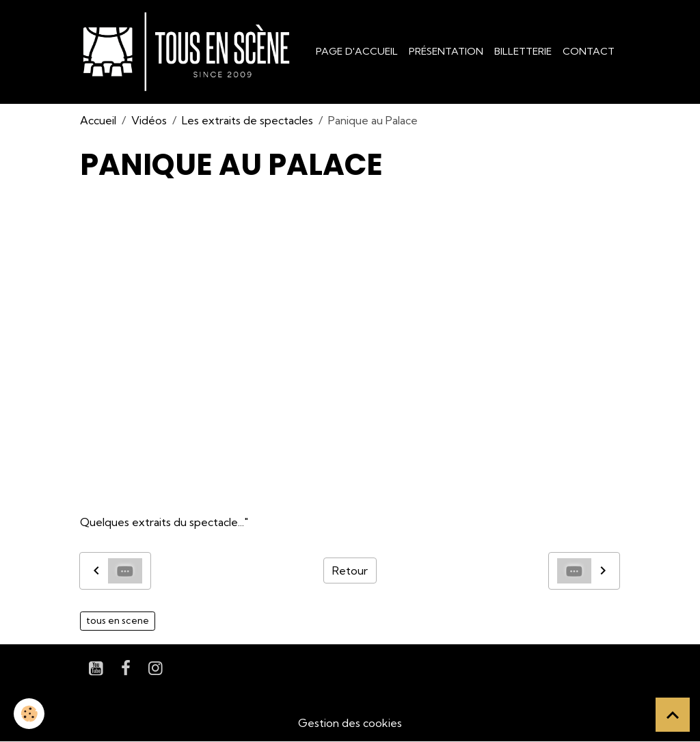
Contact (589, 51)
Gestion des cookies (350, 723)
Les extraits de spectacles (247, 120)
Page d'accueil (357, 51)
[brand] (189, 52)
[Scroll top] (673, 715)
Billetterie (523, 51)
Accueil (98, 120)
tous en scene (118, 620)
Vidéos (149, 120)
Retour (350, 571)
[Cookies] (29, 714)
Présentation (446, 51)
